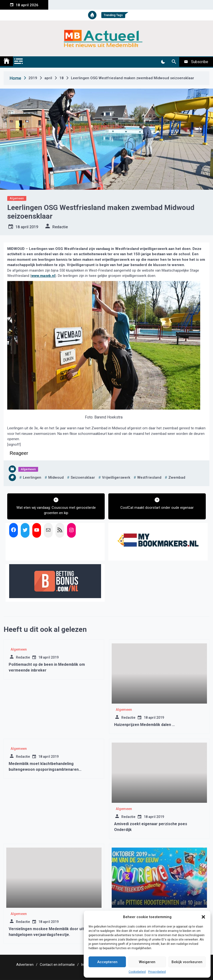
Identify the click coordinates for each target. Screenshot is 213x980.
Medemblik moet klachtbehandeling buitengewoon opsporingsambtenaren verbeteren (44, 769)
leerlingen (32, 477)
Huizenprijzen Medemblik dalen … (144, 725)
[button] (203, 917)
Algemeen (17, 198)
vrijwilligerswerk (116, 477)
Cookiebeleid (137, 972)
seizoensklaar (83, 477)
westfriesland (149, 477)
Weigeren (147, 962)
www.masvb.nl (43, 276)
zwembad (177, 477)
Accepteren (107, 962)
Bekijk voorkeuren (187, 962)
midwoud (56, 477)
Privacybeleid (157, 972)
